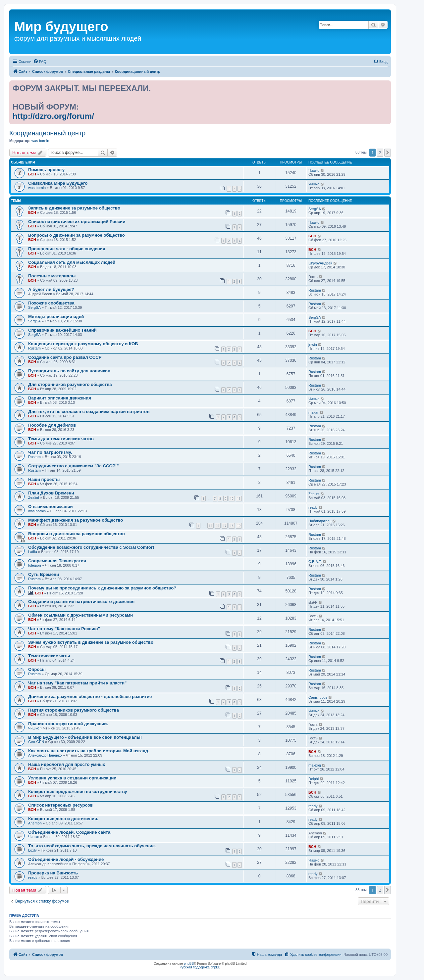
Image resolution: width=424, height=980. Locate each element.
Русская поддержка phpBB (200, 967)
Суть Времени (44, 574)
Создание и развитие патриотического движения (81, 602)
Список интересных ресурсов (60, 805)
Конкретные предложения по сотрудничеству (78, 792)
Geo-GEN (36, 742)
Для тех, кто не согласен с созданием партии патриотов (89, 412)
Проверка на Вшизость (53, 873)
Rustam (315, 290)
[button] (388, 153)
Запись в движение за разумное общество (74, 208)
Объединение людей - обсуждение (66, 859)
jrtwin (313, 345)
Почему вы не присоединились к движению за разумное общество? (102, 588)
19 (239, 526)
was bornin (40, 141)
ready (313, 507)
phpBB (189, 964)
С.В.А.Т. (315, 562)
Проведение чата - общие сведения (67, 249)
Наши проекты (44, 479)
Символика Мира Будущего (58, 183)
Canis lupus (318, 697)
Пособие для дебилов (52, 425)
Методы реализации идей (56, 317)
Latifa (33, 552)
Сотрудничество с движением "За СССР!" (74, 466)
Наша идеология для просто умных (67, 764)
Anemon (35, 823)
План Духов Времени (51, 493)
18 (232, 526)
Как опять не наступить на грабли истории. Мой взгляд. (89, 751)
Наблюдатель (320, 521)
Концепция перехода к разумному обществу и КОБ (83, 344)
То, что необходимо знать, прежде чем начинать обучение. (92, 846)
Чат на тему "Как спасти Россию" (64, 629)
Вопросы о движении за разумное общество (77, 235)
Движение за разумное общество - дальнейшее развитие (90, 697)
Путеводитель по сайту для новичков (69, 371)
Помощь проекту (46, 170)
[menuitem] (40, 62)
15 (210, 526)
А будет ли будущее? (51, 289)
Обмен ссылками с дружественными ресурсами (80, 615)
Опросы (37, 669)
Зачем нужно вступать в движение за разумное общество (91, 642)
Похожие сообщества (51, 303)
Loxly (32, 850)
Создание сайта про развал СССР (65, 357)
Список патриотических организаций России (77, 222)
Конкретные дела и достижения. (63, 819)
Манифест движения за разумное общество (76, 520)
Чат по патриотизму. (50, 452)
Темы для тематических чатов (61, 439)
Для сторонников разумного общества (70, 384)
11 (239, 499)
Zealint (34, 497)
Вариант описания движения (60, 398)
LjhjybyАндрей (320, 263)
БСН (32, 174)
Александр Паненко (45, 755)
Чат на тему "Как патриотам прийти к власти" (77, 683)
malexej (315, 765)
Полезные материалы (52, 276)
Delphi (314, 779)
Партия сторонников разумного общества (74, 710)
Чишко (314, 170)
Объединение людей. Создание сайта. (70, 832)
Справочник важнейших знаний (62, 330)
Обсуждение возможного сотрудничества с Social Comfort (91, 547)
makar (314, 412)
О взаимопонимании (51, 507)
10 (232, 499)
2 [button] (380, 153)
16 (218, 526)
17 (225, 526)
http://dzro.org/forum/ (53, 116)
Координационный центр (47, 133)
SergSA (315, 209)
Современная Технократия (57, 561)
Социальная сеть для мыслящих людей (72, 262)
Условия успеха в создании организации (72, 778)
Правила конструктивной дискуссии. (68, 724)
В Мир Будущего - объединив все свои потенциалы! (85, 737)
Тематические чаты (49, 656)
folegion (35, 565)
